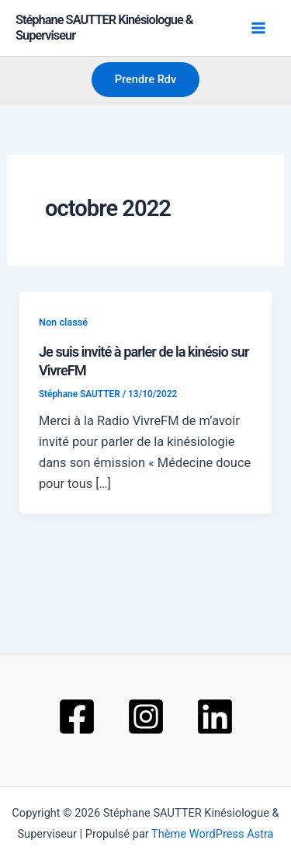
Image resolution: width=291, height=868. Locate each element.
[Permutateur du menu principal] (258, 28)
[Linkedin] (215, 716)
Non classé (63, 322)
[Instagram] (146, 716)
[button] (146, 80)
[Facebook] (77, 716)
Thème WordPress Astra (212, 834)
